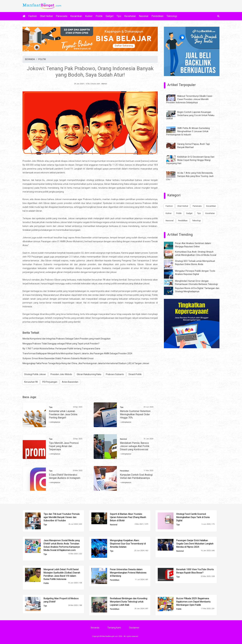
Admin (104, 84)
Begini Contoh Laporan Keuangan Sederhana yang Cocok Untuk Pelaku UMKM (190, 115)
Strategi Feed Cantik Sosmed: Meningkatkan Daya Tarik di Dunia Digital (193, 517)
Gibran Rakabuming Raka (89, 374)
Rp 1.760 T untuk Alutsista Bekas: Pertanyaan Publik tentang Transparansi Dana (61, 349)
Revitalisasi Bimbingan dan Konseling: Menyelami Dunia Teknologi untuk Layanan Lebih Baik (129, 602)
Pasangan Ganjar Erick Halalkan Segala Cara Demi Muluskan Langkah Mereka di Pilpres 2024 (195, 544)
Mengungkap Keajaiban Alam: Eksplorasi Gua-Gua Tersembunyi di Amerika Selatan (128, 544)
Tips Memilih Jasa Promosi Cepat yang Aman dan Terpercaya (64, 446)
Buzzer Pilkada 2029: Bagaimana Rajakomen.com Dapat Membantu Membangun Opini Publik (193, 602)
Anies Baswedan (70, 382)
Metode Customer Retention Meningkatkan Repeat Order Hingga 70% (135, 414)
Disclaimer (134, 628)
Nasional (144, 16)
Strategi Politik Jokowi (35, 374)
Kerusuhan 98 (31, 382)
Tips (119, 16)
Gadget (110, 16)
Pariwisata (62, 16)
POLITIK (42, 59)
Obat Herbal (46, 16)
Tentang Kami (114, 628)
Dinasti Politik (135, 374)
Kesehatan (130, 16)
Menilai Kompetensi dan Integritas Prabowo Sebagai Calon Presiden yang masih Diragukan (67, 339)
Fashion (33, 16)
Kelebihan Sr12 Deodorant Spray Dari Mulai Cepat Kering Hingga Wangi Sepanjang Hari (190, 160)
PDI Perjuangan (50, 382)
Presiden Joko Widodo (61, 374)
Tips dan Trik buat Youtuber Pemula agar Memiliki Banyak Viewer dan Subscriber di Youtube (62, 517)
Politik (99, 16)
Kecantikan (76, 16)
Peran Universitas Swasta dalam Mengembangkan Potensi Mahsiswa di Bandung (128, 573)
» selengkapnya (55, 422)
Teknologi (172, 16)
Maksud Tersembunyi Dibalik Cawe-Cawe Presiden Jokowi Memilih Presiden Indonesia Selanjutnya (190, 99)
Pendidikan (157, 16)
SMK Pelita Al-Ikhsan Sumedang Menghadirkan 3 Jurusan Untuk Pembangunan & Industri (188, 131)
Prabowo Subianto (115, 374)
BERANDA (30, 59)
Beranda (95, 628)
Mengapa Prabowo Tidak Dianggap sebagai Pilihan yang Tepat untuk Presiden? (61, 344)
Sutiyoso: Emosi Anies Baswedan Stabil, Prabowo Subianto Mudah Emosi (58, 358)
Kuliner (89, 16)
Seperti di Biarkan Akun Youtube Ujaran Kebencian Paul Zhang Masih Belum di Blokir (128, 517)
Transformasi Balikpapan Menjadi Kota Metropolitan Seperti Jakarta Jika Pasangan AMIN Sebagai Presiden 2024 (77, 353)
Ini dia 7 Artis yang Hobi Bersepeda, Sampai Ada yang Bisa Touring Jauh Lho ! (190, 176)
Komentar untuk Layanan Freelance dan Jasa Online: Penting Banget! (63, 414)
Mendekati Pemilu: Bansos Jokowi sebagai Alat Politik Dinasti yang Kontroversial (135, 446)
